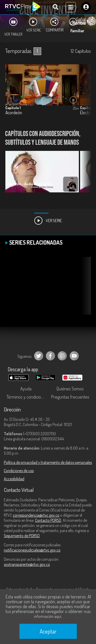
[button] (84, 175)
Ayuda (26, 389)
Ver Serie (48, 221)
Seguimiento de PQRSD (22, 536)
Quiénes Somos (70, 389)
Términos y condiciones (27, 397)
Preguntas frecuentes (70, 397)
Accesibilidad (14, 479)
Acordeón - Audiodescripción (29, 184)
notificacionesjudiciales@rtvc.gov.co (32, 550)
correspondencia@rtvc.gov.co (36, 515)
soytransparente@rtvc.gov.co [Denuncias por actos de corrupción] (27, 564)
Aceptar (48, 631)
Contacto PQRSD (48, 520)
